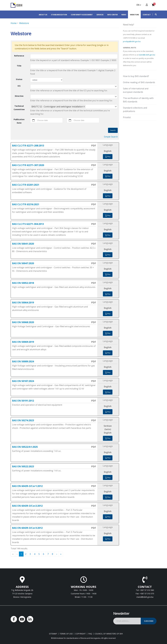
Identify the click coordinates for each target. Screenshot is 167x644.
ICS (19, 86)
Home (14, 23)
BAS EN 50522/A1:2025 (25, 447)
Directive (19, 96)
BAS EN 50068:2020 (23, 322)
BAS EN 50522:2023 (23, 466)
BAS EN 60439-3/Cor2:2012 (27, 506)
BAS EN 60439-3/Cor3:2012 (27, 528)
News (124, 15)
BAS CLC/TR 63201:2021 (26, 185)
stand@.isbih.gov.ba (147, 55)
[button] (155, 14)
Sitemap (53, 634)
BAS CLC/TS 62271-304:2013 (28, 224)
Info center (113, 15)
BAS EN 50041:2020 (23, 244)
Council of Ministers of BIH (109, 634)
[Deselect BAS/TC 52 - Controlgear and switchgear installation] (84, 107)
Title (19, 66)
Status (19, 79)
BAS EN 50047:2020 (23, 263)
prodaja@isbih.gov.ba (132, 41)
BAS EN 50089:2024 (23, 361)
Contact (147, 15)
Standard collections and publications (135, 109)
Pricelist (127, 117)
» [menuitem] (61, 554)
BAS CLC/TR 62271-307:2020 (28, 165)
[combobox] (74, 86)
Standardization (59, 15)
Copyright (80, 634)
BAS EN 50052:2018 (23, 283)
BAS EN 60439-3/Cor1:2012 (27, 486)
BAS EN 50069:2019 (23, 342)
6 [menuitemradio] (44, 554)
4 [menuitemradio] (35, 554)
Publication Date (19, 121)
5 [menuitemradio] (39, 554)
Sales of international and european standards (136, 90)
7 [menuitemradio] (48, 554)
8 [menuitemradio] (52, 554)
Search (113, 130)
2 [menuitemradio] (26, 554)
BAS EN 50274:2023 (23, 420)
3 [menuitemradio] (30, 554)
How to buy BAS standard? (136, 76)
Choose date (42, 120)
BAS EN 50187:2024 (23, 381)
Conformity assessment (82, 15)
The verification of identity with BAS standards (138, 100)
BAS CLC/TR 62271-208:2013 (28, 146)
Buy (108, 156)
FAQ (90, 634)
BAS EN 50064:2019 (23, 302)
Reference (19, 56)
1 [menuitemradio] (21, 554)
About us (43, 15)
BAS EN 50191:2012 (23, 401)
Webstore (134, 15)
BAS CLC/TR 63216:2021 (26, 204)
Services (100, 15)
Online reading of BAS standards (139, 82)
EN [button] (139, 5)
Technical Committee (19, 108)
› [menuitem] (57, 554)
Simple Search (111, 137)
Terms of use (66, 634)
